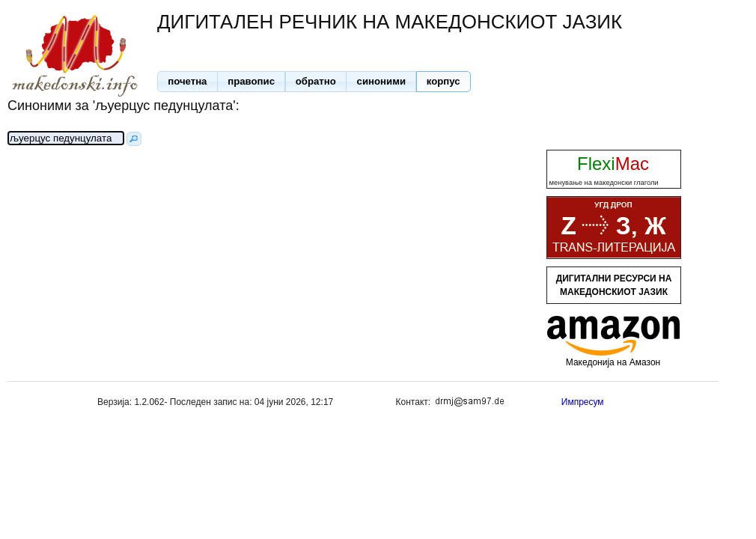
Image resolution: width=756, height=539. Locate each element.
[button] (188, 82)
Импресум (583, 402)
